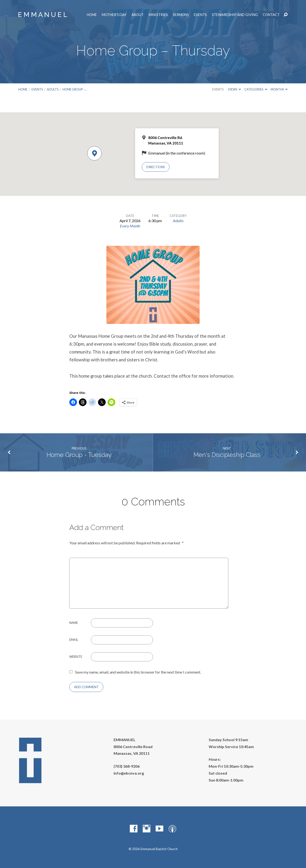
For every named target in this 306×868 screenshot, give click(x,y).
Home (92, 15)
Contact (271, 15)
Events (200, 15)
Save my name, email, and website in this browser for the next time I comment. (138, 672)
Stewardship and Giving (235, 15)
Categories (256, 89)
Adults (53, 89)
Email (74, 640)
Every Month (130, 226)
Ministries (158, 15)
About (138, 15)
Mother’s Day (114, 15)
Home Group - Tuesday (79, 455)
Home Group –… (75, 89)
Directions (156, 167)
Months (279, 89)
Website (76, 657)
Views (234, 89)
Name (74, 623)
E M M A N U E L (43, 15)
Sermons (181, 15)
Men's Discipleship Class (227, 455)
